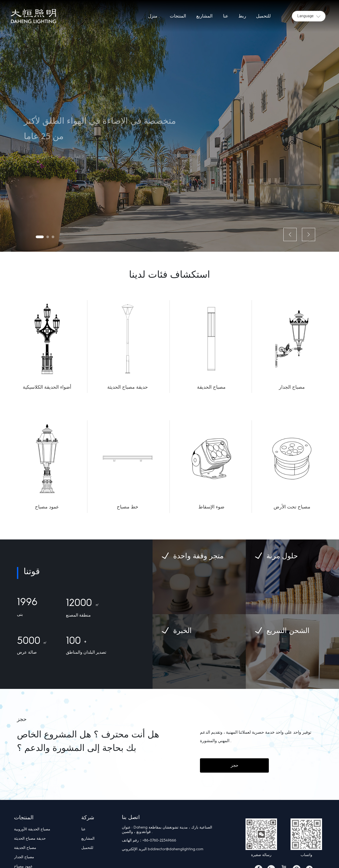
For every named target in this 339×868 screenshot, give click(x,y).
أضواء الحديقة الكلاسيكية (47, 387)
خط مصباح (128, 507)
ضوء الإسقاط (211, 507)
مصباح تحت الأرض (292, 507)
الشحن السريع (288, 630)
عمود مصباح (47, 507)
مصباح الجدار (292, 387)
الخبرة (182, 630)
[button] (40, 237)
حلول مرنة (282, 556)
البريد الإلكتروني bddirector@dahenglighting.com (163, 849)
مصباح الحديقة (211, 387)
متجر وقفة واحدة (198, 556)
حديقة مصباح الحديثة (128, 387)
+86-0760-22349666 (159, 840)
